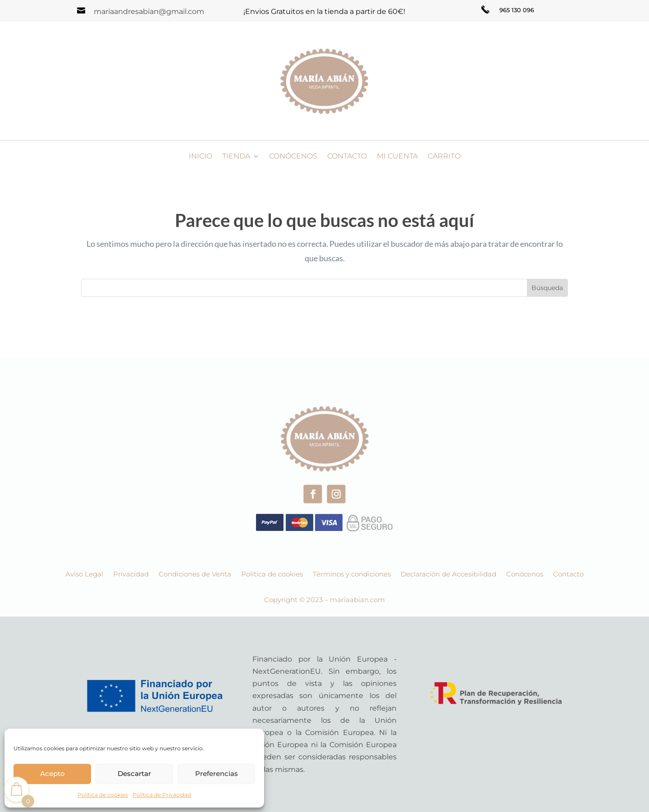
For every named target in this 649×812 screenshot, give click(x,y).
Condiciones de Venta (195, 575)
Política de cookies (103, 795)
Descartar (134, 773)
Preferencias (217, 773)
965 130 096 (517, 10)
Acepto (53, 773)
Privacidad (131, 575)
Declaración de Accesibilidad (448, 575)
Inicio (201, 157)
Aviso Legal (84, 575)
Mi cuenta (397, 157)
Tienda (236, 157)
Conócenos (293, 157)
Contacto (347, 157)
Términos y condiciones (352, 575)
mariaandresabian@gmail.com (149, 11)
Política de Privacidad (162, 795)
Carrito (444, 157)
